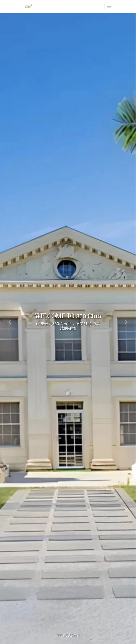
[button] (10, 322)
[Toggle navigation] (109, 6)
